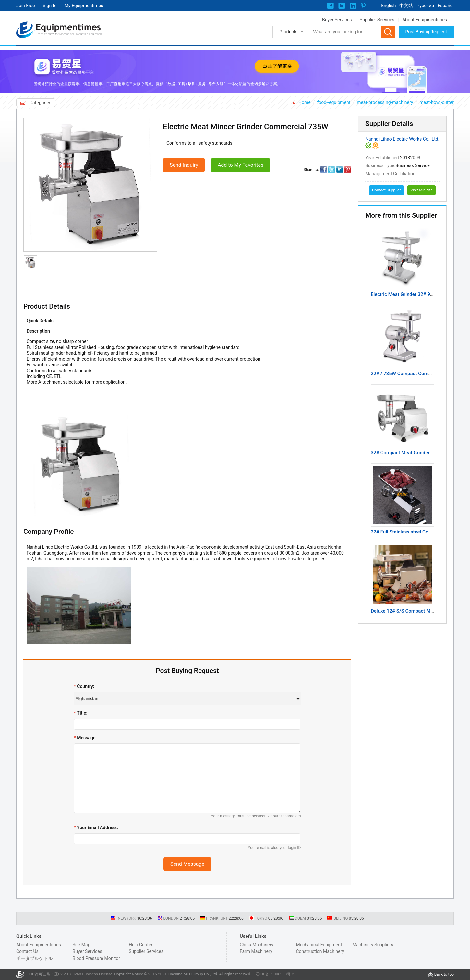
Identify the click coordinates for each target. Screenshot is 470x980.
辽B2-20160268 (68, 974)
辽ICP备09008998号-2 (275, 974)
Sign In (50, 6)
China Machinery (257, 945)
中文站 (406, 6)
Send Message (187, 864)
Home (305, 102)
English (388, 6)
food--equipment (334, 102)
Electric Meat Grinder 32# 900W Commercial (419, 294)
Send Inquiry (184, 165)
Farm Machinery (256, 951)
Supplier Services (377, 20)
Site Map (81, 945)
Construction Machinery (320, 951)
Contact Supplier (386, 190)
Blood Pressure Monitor (96, 958)
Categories (40, 103)
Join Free (25, 6)
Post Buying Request (426, 32)
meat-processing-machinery (385, 102)
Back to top (444, 974)
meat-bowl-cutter (437, 102)
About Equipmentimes (425, 20)
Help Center (141, 945)
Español (446, 6)
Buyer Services (337, 20)
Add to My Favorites (241, 165)
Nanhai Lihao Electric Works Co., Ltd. (402, 139)
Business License (97, 974)
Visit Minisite (422, 190)
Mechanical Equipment (319, 945)
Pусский (425, 6)
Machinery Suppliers (373, 945)
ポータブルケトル (34, 958)
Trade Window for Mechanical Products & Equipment (69, 34)
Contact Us (27, 951)
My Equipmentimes (84, 6)
